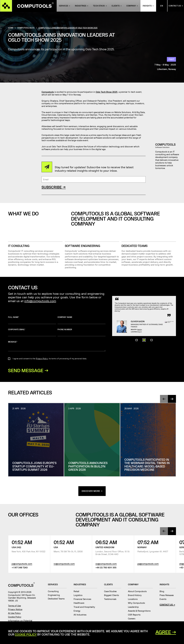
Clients (116, 6)
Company (131, 6)
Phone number (82, 332)
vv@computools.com (64, 564)
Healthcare (80, 603)
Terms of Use (14, 606)
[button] (137, 368)
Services (64, 6)
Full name (32, 320)
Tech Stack (99, 6)
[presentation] (164, 399)
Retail (78, 592)
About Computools (138, 592)
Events (164, 600)
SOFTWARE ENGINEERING (83, 246)
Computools (48, 92)
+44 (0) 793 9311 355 (106, 568)
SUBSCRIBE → (54, 187)
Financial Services (83, 600)
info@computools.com (40, 301)
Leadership (134, 607)
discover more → (92, 491)
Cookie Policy (15, 617)
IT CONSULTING (19, 246)
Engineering (55, 595)
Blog (163, 592)
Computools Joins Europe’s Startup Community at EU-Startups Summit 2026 (34, 467)
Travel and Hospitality (85, 607)
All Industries (81, 615)
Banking (144, 349)
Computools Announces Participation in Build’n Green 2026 (88, 467)
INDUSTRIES (81, 6)
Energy (78, 611)
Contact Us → (176, 6)
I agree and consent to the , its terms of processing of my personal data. (50, 359)
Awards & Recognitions (140, 611)
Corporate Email (32, 332)
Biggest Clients (113, 596)
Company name (82, 320)
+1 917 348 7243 (20, 568)
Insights (147, 6)
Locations (134, 600)
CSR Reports (135, 615)
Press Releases (168, 596)
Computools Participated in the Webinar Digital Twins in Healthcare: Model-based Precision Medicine (147, 465)
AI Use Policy (14, 614)
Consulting (54, 592)
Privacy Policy (42, 359)
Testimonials (111, 600)
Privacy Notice (15, 610)
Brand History (136, 596)
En (162, 6)
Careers (133, 619)
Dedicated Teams (134, 246)
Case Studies (111, 592)
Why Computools (138, 603)
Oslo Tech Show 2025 (107, 92)
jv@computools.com (22, 564)
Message (57, 346)
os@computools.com (106, 564)
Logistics (79, 596)
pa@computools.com (148, 564)
